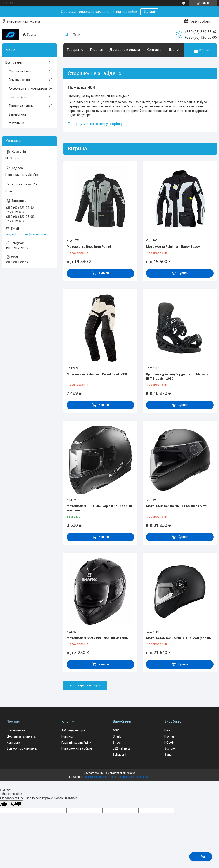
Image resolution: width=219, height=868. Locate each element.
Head (168, 730)
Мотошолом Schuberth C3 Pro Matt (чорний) (179, 638)
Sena (168, 755)
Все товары (14, 62)
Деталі (149, 12)
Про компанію (17, 730)
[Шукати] (67, 35)
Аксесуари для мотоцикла (28, 88)
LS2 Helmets (122, 748)
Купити (104, 273)
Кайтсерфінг (18, 97)
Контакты (154, 50)
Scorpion (170, 748)
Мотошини (16, 123)
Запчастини (17, 114)
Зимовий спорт (19, 80)
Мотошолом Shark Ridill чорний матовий (98, 638)
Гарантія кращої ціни (76, 743)
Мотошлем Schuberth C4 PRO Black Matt (176, 506)
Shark (117, 736)
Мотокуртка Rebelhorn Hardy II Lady (173, 247)
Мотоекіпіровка (20, 71)
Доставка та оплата (21, 736)
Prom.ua (130, 773)
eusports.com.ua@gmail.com (26, 234)
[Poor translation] (16, 804)
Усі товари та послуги (85, 685)
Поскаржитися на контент (99, 777)
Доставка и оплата (125, 50)
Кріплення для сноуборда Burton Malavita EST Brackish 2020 (177, 376)
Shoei (117, 743)
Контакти (13, 743)
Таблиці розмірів (73, 730)
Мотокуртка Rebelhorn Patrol (89, 247)
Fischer (169, 736)
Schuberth (120, 755)
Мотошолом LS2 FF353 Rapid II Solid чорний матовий (100, 508)
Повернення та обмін (77, 748)
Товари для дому (21, 106)
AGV (116, 730)
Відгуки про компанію (22, 748)
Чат (201, 857)
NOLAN (169, 743)
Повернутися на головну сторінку (95, 124)
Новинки (68, 736)
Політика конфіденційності (133, 777)
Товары (73, 50)
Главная (96, 50)
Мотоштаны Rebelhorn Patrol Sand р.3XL (97, 374)
